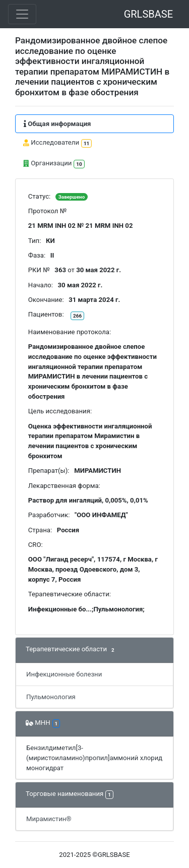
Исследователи (57, 143)
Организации (54, 164)
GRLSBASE (148, 14)
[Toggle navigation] (22, 14)
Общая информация (57, 124)
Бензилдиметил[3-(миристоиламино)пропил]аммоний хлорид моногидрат (94, 758)
